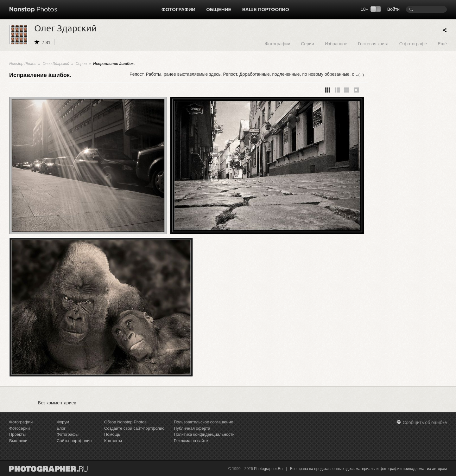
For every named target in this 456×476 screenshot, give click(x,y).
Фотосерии (19, 428)
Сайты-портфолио (74, 441)
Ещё (442, 44)
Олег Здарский (56, 64)
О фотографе (413, 44)
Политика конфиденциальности (204, 434)
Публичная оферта (192, 428)
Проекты (17, 434)
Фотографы (68, 434)
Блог (61, 428)
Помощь (112, 434)
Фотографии (178, 9)
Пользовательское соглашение (203, 422)
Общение (219, 9)
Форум (63, 422)
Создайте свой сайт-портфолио (134, 428)
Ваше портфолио (266, 9)
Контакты (113, 441)
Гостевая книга (373, 44)
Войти (393, 9)
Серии (307, 44)
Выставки (18, 441)
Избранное (336, 44)
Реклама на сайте (191, 441)
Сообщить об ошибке (425, 422)
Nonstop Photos (23, 64)
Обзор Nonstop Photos (125, 422)
